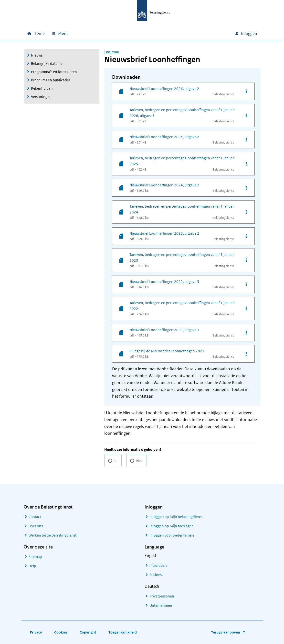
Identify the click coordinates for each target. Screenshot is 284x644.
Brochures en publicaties (51, 80)
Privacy (36, 632)
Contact (35, 517)
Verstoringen (41, 97)
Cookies (61, 632)
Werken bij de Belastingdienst (53, 535)
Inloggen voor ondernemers (172, 535)
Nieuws (37, 55)
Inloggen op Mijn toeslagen (172, 526)
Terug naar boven (226, 632)
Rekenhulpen (42, 88)
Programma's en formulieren (54, 72)
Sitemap (35, 557)
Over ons (36, 526)
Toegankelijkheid (123, 632)
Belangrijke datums (47, 63)
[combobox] (189, 33)
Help (32, 566)
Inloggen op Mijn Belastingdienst (176, 517)
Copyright (88, 632)
